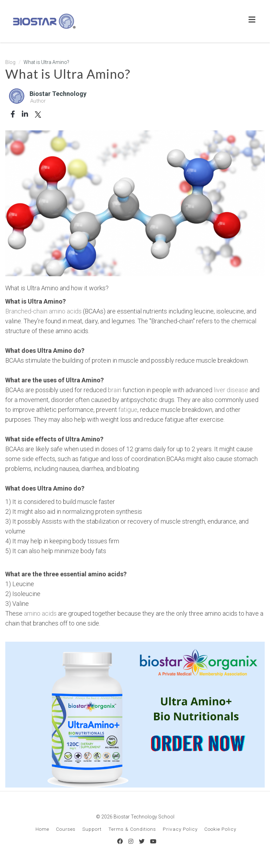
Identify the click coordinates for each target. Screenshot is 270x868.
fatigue (128, 410)
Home (42, 829)
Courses (66, 829)
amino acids (40, 613)
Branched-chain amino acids (43, 311)
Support (92, 829)
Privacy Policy (180, 829)
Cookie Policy (220, 829)
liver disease (231, 390)
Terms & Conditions (132, 829)
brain (115, 390)
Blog (10, 62)
